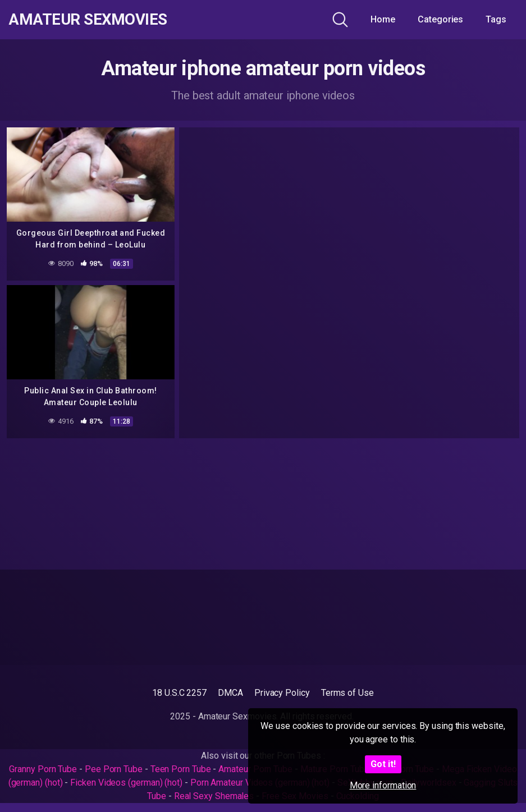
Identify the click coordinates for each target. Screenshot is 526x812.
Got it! (383, 764)
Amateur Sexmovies (89, 20)
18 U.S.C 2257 (179, 693)
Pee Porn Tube (114, 769)
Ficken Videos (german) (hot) (126, 783)
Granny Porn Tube (43, 769)
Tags (496, 19)
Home (383, 19)
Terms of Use (347, 693)
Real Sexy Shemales (214, 796)
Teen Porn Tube (181, 769)
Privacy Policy (282, 693)
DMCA (230, 693)
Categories (440, 19)
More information (383, 785)
